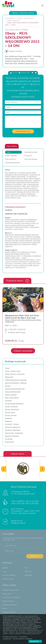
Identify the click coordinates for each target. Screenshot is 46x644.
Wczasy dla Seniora (12, 410)
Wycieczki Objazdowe (13, 430)
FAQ (26, 568)
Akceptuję (35, 641)
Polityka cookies (8, 579)
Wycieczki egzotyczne (13, 427)
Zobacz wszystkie (23, 351)
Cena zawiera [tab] (10, 159)
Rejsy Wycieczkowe (12, 398)
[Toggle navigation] (42, 6)
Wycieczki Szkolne (9, 612)
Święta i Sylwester (11, 407)
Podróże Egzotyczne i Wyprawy (16, 380)
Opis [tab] (9, 152)
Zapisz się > (35, 556)
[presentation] (5, 300)
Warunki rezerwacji (9, 575)
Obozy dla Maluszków (13, 392)
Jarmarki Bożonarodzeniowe (15, 389)
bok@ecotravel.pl (18, 523)
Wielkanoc (9, 421)
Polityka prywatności (10, 637)
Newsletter (29, 575)
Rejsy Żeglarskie (14, 21)
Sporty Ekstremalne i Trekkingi (16, 383)
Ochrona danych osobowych (23, 639)
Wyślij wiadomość (23, 131)
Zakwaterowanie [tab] (31, 152)
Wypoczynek (9, 442)
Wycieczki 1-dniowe (12, 424)
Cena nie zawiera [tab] (31, 159)
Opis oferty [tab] (12, 146)
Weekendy (8, 418)
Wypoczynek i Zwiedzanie (14, 433)
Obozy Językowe (11, 395)
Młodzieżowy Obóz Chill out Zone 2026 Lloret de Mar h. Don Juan (22, 317)
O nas (5, 572)
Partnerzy (28, 572)
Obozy (7, 368)
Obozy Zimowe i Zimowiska (15, 374)
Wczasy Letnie (10, 413)
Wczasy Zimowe (11, 415)
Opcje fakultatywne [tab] (12, 163)
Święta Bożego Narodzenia (14, 404)
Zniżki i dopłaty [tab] (11, 156)
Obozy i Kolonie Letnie (26, 18)
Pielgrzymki (9, 377)
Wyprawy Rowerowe (12, 436)
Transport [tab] (28, 156)
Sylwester (8, 401)
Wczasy (8, 386)
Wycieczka (9, 439)
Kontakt (5, 568)
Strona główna (10, 18)
